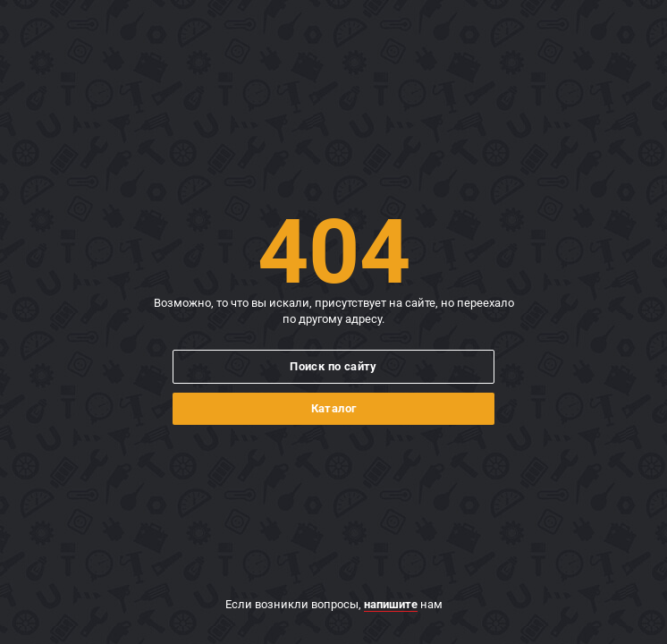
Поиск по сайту (333, 366)
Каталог (334, 408)
